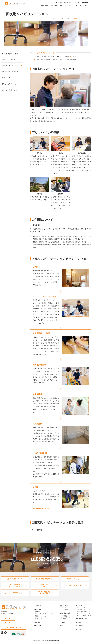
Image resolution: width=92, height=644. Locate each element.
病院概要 (37, 614)
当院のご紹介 (84, 5)
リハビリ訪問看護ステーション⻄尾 (14, 588)
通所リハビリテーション (10, 84)
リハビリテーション (71, 5)
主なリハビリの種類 (67, 57)
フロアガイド (38, 618)
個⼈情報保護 (80, 628)
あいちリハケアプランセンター (14, 595)
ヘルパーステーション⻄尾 (44, 588)
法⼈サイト (7, 621)
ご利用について (40, 59)
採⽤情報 (60, 3)
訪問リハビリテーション (10, 78)
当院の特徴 (37, 625)
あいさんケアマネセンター (74, 588)
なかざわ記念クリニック (14, 581)
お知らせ (79, 625)
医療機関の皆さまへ (82, 621)
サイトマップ (80, 632)
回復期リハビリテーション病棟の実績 (48, 62)
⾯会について (65, 618)
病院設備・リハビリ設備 (41, 619)
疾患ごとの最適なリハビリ (11, 90)
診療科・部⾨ (38, 628)
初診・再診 (64, 610)
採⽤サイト (20, 621)
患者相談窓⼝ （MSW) (67, 619)
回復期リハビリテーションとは (46, 57)
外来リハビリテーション (10, 66)
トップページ (53, 19)
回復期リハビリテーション (11, 72)
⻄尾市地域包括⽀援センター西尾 (44, 595)
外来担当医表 (65, 612)
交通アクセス (69, 3)
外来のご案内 (44, 5)
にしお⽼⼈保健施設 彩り (44, 581)
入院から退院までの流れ (58, 59)
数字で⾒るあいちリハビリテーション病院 (46, 616)
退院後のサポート (39, 511)
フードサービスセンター (13, 626)
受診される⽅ (64, 608)
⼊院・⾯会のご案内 (56, 5)
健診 (62, 628)
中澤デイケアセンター (74, 581)
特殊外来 (63, 625)
